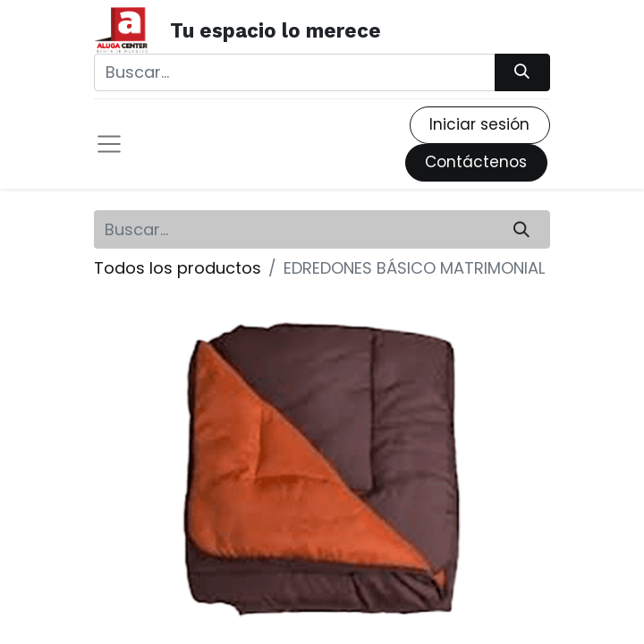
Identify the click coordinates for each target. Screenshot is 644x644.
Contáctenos (476, 162)
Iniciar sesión (479, 124)
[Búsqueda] (522, 72)
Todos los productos (178, 268)
